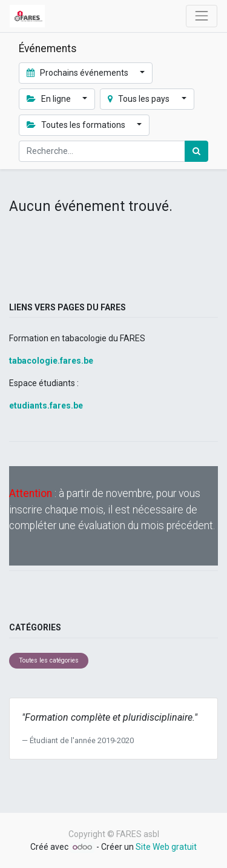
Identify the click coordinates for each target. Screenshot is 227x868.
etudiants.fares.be (46, 406)
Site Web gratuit (166, 847)
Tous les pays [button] (140, 99)
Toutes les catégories (49, 660)
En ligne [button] (50, 99)
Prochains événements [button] (78, 73)
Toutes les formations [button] (77, 125)
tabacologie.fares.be (51, 361)
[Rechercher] (196, 151)
